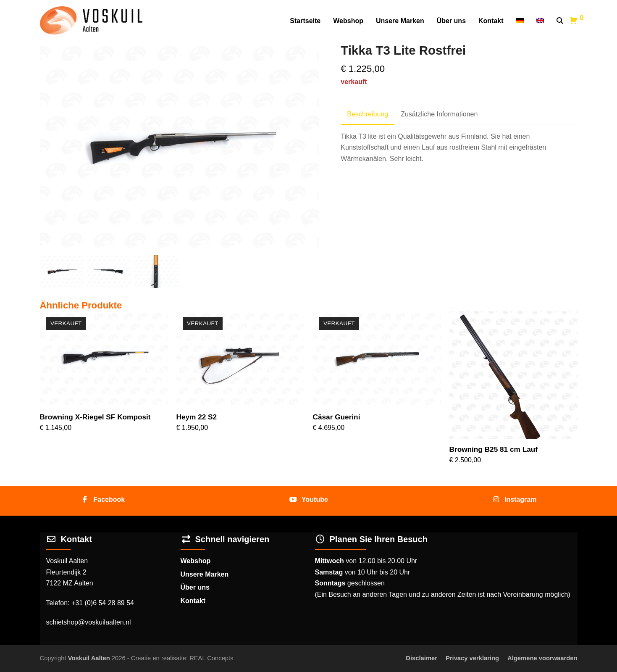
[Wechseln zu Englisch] (540, 21)
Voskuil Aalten (89, 658)
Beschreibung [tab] (368, 114)
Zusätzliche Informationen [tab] (439, 114)
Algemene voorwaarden (542, 658)
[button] (560, 21)
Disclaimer (421, 658)
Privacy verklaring (472, 658)
